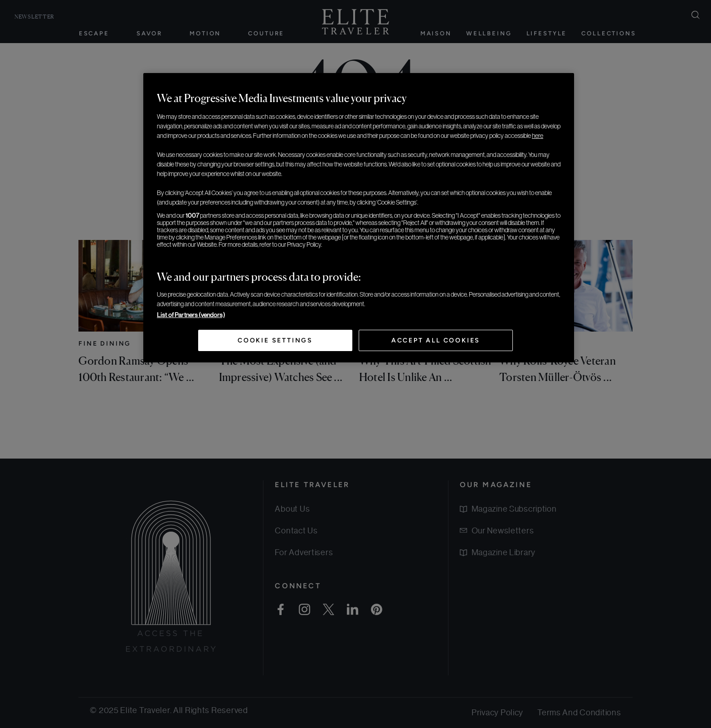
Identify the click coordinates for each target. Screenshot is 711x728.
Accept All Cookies (436, 340)
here (538, 136)
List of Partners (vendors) (191, 315)
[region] (359, 218)
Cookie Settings (275, 340)
